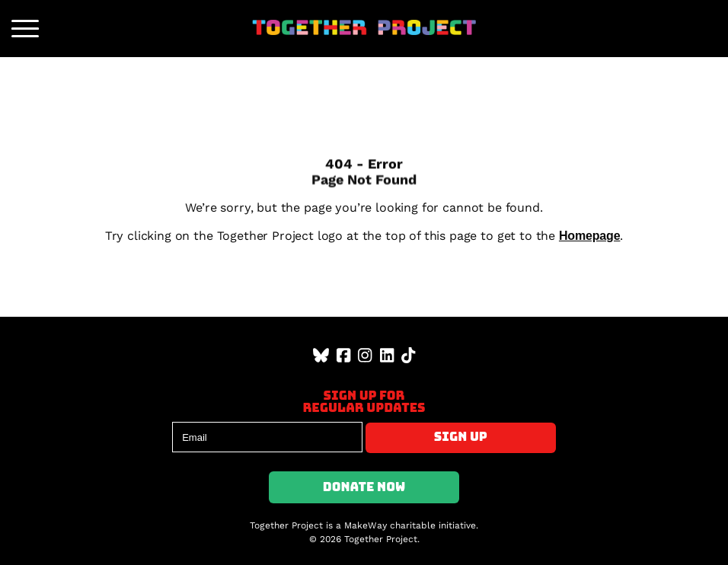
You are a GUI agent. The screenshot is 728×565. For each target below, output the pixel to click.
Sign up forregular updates (364, 402)
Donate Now (364, 487)
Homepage (590, 236)
